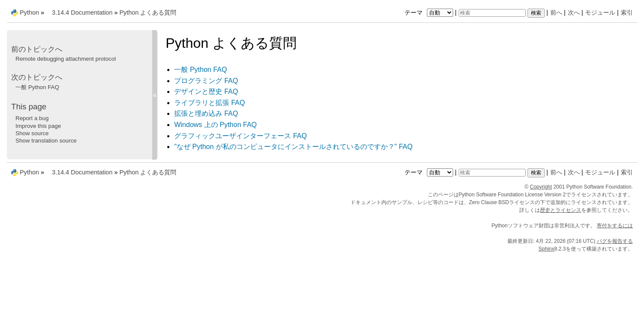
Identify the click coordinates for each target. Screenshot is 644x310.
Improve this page (38, 126)
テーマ (430, 12)
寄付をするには (615, 226)
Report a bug (32, 118)
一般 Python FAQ (201, 70)
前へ (556, 12)
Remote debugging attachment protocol (66, 59)
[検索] (492, 13)
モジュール (600, 12)
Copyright (541, 187)
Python (29, 12)
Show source (32, 133)
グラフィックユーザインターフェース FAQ (240, 136)
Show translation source (46, 141)
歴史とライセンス (561, 210)
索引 (627, 12)
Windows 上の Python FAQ (215, 125)
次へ (574, 12)
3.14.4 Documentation (82, 12)
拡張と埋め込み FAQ (206, 113)
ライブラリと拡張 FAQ (209, 103)
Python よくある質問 (148, 12)
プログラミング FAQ (206, 81)
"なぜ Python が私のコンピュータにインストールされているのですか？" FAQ (293, 147)
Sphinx (547, 249)
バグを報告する (615, 241)
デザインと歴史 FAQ (206, 91)
